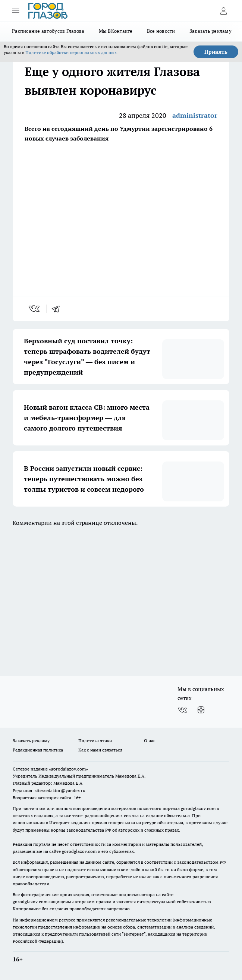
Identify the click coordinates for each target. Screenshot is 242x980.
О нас (150, 740)
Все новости (161, 31)
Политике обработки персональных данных (71, 52)
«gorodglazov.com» (68, 769)
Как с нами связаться (100, 750)
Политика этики (95, 740)
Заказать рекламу (210, 31)
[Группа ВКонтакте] (182, 710)
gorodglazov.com (198, 808)
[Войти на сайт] (223, 11)
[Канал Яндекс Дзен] (201, 710)
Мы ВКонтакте (116, 31)
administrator (195, 115)
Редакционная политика (38, 750)
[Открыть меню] (16, 11)
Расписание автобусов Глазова (48, 31)
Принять (216, 52)
